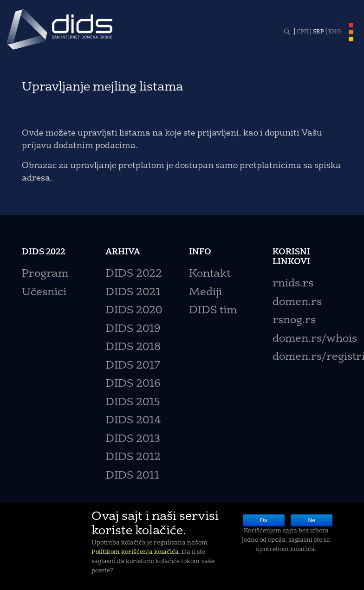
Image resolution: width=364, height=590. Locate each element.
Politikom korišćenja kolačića (135, 552)
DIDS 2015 (133, 403)
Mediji (205, 293)
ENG (335, 32)
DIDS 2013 (133, 439)
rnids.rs (293, 284)
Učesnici (44, 293)
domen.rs (297, 302)
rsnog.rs (294, 321)
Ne (312, 520)
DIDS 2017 (133, 366)
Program (45, 274)
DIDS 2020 (134, 311)
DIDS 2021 (133, 293)
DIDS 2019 (133, 329)
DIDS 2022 (134, 274)
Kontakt (210, 274)
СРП (303, 32)
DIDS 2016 (133, 384)
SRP (318, 32)
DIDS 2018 (133, 347)
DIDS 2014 (133, 421)
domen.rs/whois (315, 339)
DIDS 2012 (133, 457)
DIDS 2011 (132, 476)
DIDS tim (213, 311)
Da (263, 520)
